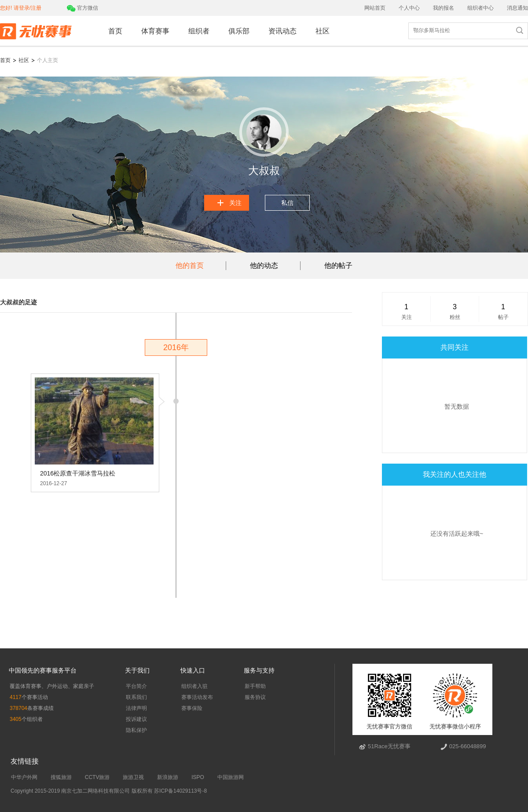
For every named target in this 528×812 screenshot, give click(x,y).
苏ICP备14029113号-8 (180, 791)
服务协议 (255, 697)
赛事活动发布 (197, 697)
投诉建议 (136, 719)
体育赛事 (155, 31)
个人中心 (409, 8)
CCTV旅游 (97, 777)
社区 (323, 31)
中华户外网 (24, 777)
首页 (115, 31)
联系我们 (136, 697)
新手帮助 (255, 686)
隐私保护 (136, 730)
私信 (287, 203)
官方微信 (82, 8)
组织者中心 (480, 8)
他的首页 (190, 265)
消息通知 (517, 8)
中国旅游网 (231, 777)
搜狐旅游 (61, 777)
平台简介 (136, 686)
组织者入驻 (194, 686)
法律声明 (136, 708)
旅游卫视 (133, 777)
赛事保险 (192, 708)
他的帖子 (338, 265)
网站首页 (375, 8)
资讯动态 (282, 31)
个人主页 (48, 60)
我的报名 (444, 8)
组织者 (199, 31)
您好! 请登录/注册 (21, 8)
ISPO (198, 777)
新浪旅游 (168, 777)
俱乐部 (239, 31)
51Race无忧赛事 (389, 746)
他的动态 (264, 265)
